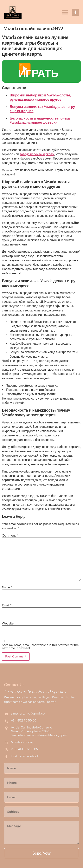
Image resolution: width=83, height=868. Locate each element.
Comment (10, 536)
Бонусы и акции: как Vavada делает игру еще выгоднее (42, 109)
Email (7, 605)
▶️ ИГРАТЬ (38, 71)
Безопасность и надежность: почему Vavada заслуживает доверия (40, 120)
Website (8, 623)
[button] (65, 12)
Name (7, 587)
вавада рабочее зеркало (37, 154)
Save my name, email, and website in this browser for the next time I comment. (40, 647)
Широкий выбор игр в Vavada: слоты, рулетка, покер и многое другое (40, 97)
